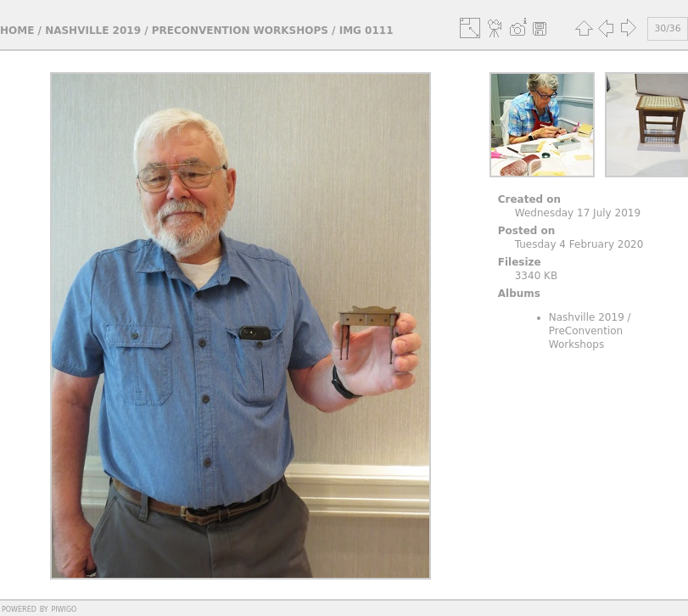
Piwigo (64, 608)
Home (17, 31)
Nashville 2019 (93, 31)
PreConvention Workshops (240, 31)
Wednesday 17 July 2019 (578, 213)
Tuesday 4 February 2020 (579, 244)
